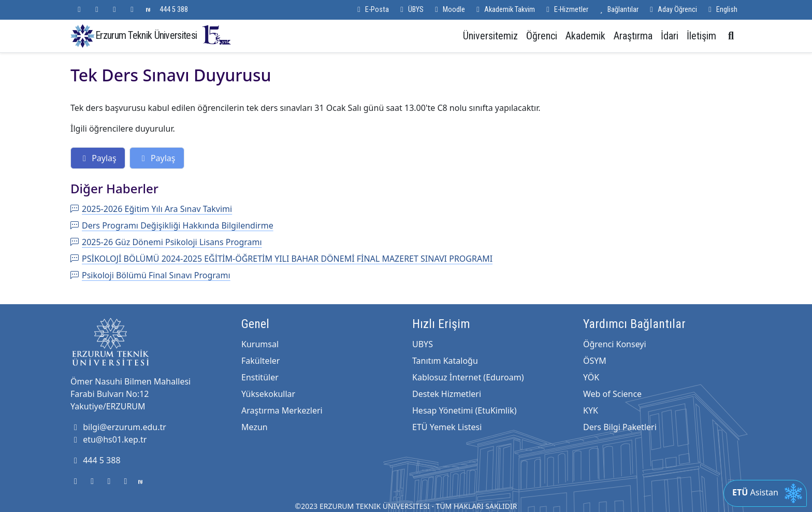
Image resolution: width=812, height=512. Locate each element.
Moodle (448, 10)
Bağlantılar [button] (618, 10)
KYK (591, 410)
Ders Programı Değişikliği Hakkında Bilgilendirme (172, 225)
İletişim (701, 36)
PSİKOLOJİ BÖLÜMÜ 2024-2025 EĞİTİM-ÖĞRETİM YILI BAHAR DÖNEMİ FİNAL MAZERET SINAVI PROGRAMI (281, 259)
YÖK (591, 377)
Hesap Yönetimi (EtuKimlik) (464, 410)
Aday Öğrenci (672, 10)
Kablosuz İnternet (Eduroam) (468, 377)
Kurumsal (260, 344)
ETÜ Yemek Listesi (447, 427)
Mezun (255, 427)
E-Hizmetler (566, 10)
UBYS (423, 344)
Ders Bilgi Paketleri (620, 427)
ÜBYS (410, 10)
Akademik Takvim (504, 10)
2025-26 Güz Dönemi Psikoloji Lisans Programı (166, 242)
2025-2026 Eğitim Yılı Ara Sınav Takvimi (151, 209)
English (721, 10)
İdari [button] (670, 36)
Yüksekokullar (268, 394)
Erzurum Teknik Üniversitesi (164, 35)
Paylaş (98, 158)
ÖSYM (595, 361)
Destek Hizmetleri (447, 394)
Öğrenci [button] (542, 36)
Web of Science (612, 394)
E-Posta (372, 10)
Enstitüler (260, 377)
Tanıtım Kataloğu (445, 361)
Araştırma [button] (633, 36)
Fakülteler (260, 361)
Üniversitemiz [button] (490, 36)
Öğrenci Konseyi (615, 344)
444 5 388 (174, 10)
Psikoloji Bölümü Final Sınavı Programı (150, 275)
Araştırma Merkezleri (282, 410)
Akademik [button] (585, 36)
